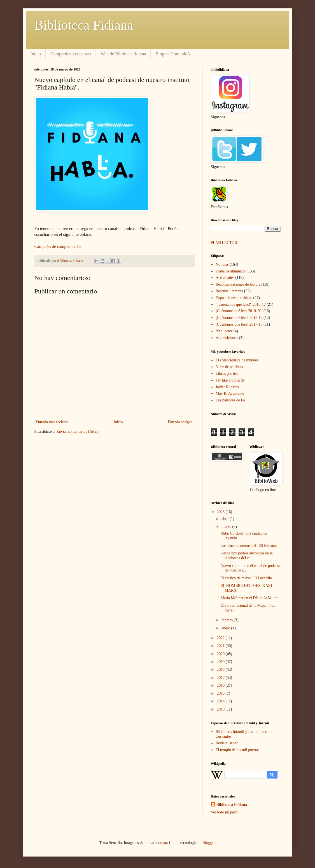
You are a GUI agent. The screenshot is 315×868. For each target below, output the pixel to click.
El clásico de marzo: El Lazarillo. (247, 578)
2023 (221, 512)
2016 (221, 685)
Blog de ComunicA (173, 54)
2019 (221, 662)
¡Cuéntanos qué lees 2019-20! (239, 311)
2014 (221, 701)
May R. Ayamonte (230, 393)
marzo (227, 527)
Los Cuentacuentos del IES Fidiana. (249, 546)
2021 (221, 646)
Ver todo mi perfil (225, 812)
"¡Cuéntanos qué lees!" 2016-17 (241, 304)
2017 (221, 678)
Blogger (208, 843)
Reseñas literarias (229, 291)
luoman (161, 843)
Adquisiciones (227, 338)
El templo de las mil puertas (238, 750)
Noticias (222, 264)
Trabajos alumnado (231, 271)
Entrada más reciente (52, 422)
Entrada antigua (180, 422)
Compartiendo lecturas (71, 54)
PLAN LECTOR (225, 243)
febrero (228, 620)
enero (226, 628)
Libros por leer (227, 374)
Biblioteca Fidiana (84, 25)
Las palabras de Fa (230, 400)
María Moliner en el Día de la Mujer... (250, 598)
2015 (221, 693)
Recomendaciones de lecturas (239, 284)
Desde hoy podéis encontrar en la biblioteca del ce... (246, 556)
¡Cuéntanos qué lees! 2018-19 (239, 318)
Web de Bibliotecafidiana (123, 54)
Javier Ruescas (227, 387)
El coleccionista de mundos (237, 360)
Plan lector (224, 331)
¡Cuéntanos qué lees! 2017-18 (239, 324)
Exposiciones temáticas (234, 298)
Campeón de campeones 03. (59, 246)
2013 (221, 709)
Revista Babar (227, 743)
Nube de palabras (229, 367)
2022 (221, 638)
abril (226, 519)
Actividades (225, 278)
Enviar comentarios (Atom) (78, 431)
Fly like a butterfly (230, 380)
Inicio (36, 54)
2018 (221, 670)
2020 (221, 654)
